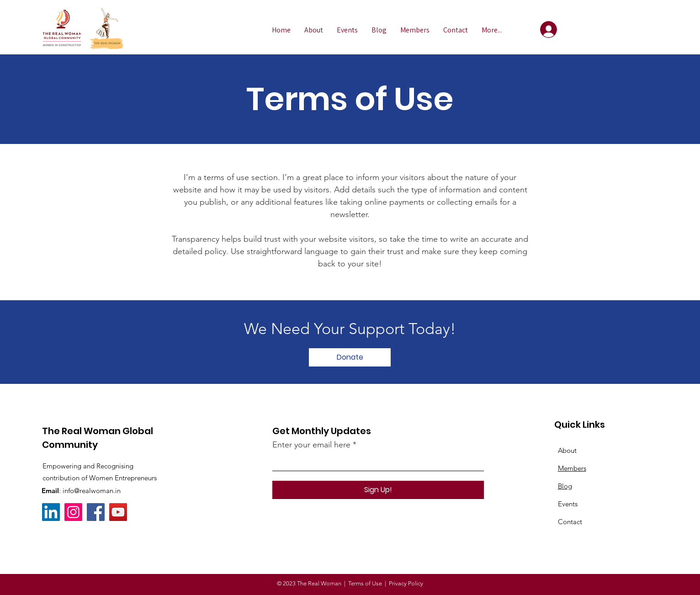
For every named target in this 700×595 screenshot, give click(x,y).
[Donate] (350, 357)
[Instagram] (73, 512)
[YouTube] (118, 512)
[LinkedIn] (51, 512)
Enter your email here (311, 445)
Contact (570, 522)
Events (568, 504)
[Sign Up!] (378, 490)
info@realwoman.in (92, 491)
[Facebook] (96, 512)
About (567, 450)
